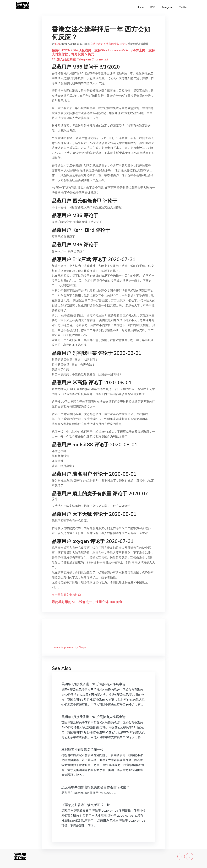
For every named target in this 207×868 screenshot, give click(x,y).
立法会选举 (97, 44)
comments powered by (69, 647)
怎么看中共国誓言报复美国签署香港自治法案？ (95, 787)
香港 (106, 44)
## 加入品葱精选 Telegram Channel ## (80, 59)
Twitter (183, 7)
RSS (153, 7)
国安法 (123, 44)
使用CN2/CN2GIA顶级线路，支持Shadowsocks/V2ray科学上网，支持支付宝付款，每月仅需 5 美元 (103, 52)
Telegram (167, 7)
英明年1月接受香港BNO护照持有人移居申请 (93, 684)
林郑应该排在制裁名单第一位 (82, 749)
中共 (117, 44)
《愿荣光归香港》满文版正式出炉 (86, 805)
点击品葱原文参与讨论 (66, 595)
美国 (111, 44)
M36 (58, 44)
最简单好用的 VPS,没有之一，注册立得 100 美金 (87, 602)
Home (140, 7)
